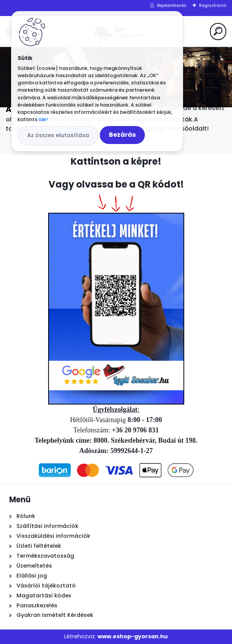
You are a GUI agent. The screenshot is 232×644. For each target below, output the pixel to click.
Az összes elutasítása (58, 135)
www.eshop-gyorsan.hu (133, 636)
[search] (218, 31)
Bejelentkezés (172, 5)
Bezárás (122, 135)
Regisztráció (213, 5)
